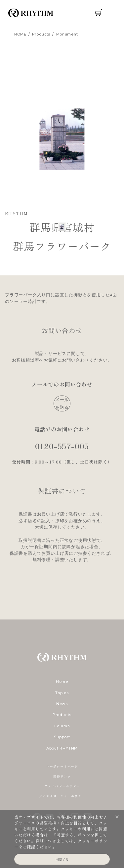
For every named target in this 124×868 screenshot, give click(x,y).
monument (67, 34)
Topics (62, 693)
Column (62, 726)
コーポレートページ (62, 766)
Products (62, 715)
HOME (20, 34)
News (62, 704)
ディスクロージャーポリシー (62, 796)
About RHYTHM (62, 748)
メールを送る (62, 403)
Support (62, 737)
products (41, 34)
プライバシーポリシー (62, 786)
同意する (62, 859)
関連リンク (62, 776)
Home (62, 682)
